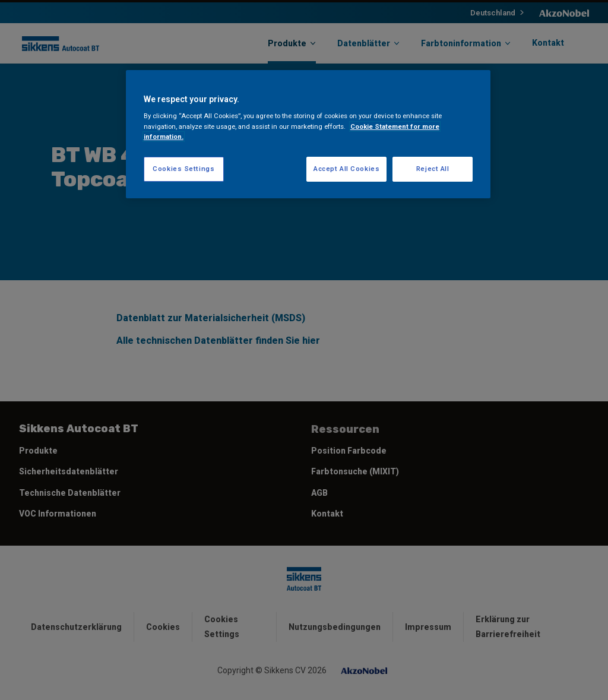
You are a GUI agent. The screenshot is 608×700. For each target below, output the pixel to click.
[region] (308, 134)
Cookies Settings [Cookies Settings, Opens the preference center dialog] (183, 169)
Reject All (433, 169)
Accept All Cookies (346, 169)
